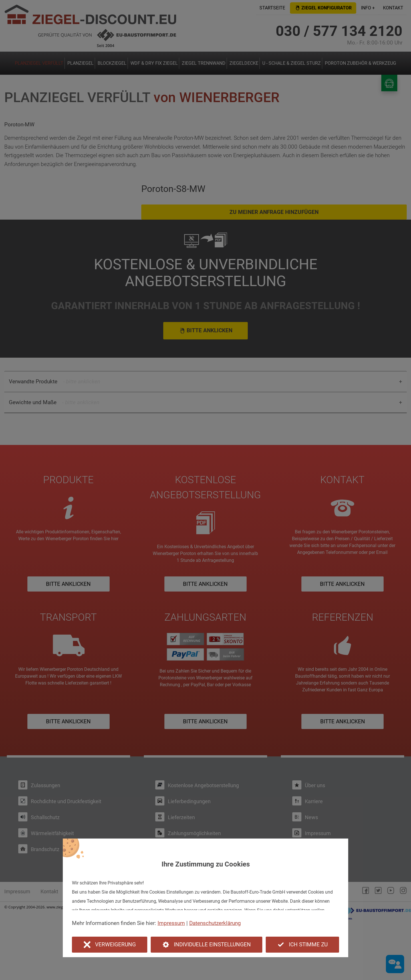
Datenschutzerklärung (215, 923)
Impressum (171, 923)
